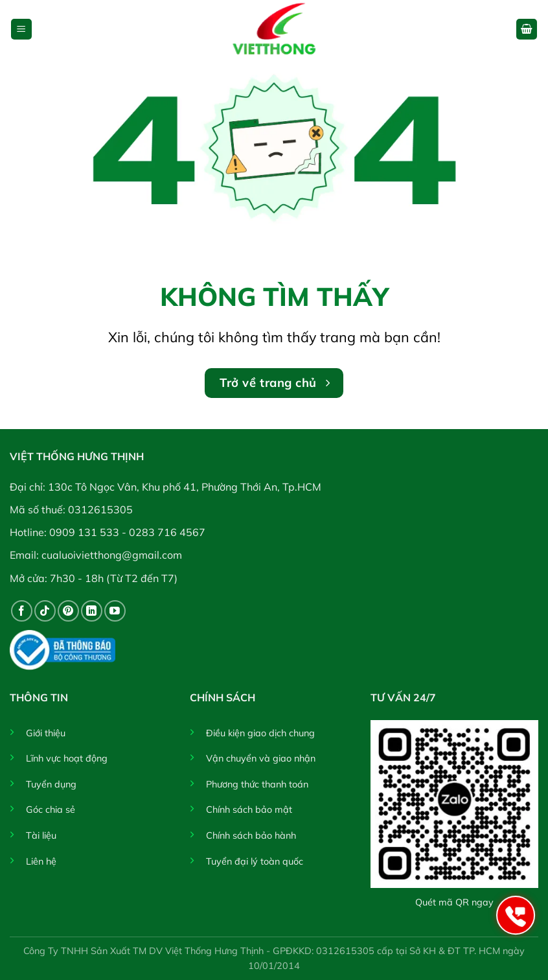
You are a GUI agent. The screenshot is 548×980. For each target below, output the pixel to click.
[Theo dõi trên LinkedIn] (92, 611)
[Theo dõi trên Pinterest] (68, 611)
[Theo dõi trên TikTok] (45, 611)
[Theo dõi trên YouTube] (115, 611)
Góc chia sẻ (51, 810)
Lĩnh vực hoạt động (67, 758)
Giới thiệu (46, 733)
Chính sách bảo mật (249, 810)
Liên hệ (41, 861)
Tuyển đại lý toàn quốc (255, 861)
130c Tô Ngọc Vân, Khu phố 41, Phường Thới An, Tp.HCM (185, 487)
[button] (21, 29)
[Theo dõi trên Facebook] (22, 611)
